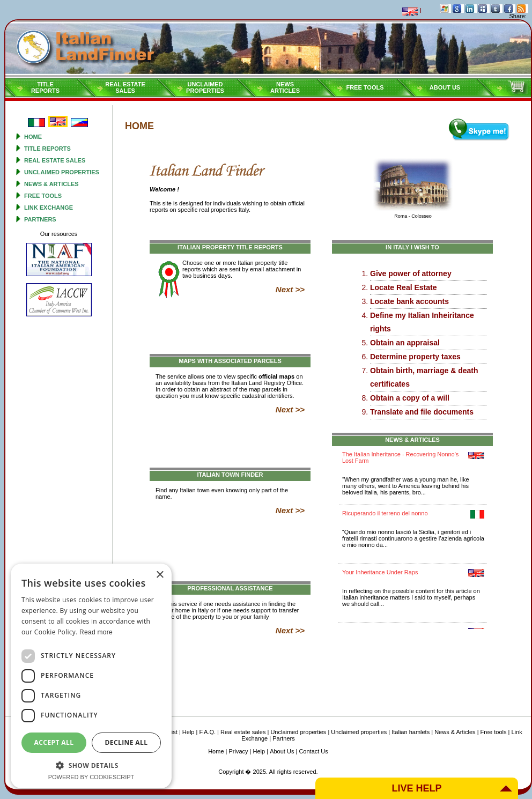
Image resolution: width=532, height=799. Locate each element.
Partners (40, 219)
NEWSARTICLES (285, 87)
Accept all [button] (54, 742)
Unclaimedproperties (205, 87)
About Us (445, 87)
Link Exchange (49, 208)
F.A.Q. (207, 732)
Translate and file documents (422, 412)
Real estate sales (55, 160)
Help (189, 732)
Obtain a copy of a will (410, 398)
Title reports (47, 149)
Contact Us (313, 751)
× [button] (160, 575)
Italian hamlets (411, 732)
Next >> (290, 289)
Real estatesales (125, 87)
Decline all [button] (127, 742)
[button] (91, 765)
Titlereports (45, 87)
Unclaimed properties (62, 172)
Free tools (365, 87)
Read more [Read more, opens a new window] (96, 632)
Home (33, 137)
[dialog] (91, 676)
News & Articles (51, 184)
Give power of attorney (411, 273)
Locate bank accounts (409, 301)
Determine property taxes (415, 357)
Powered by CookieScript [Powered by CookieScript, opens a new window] (91, 777)
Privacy (239, 751)
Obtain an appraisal (405, 343)
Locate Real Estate (404, 287)
